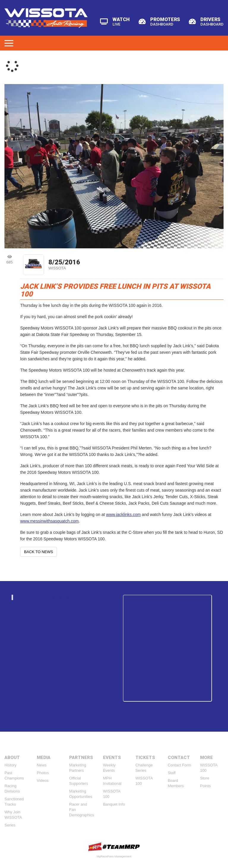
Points (205, 786)
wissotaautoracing (64, 597)
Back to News (39, 552)
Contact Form (179, 765)
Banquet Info (114, 804)
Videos (43, 781)
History (10, 765)
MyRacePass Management (114, 856)
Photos (43, 773)
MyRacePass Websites (114, 847)
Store (205, 778)
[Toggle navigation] (9, 43)
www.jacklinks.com (123, 515)
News (42, 765)
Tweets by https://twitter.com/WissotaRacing (114, 715)
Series (10, 825)
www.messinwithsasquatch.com (49, 521)
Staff (172, 773)
